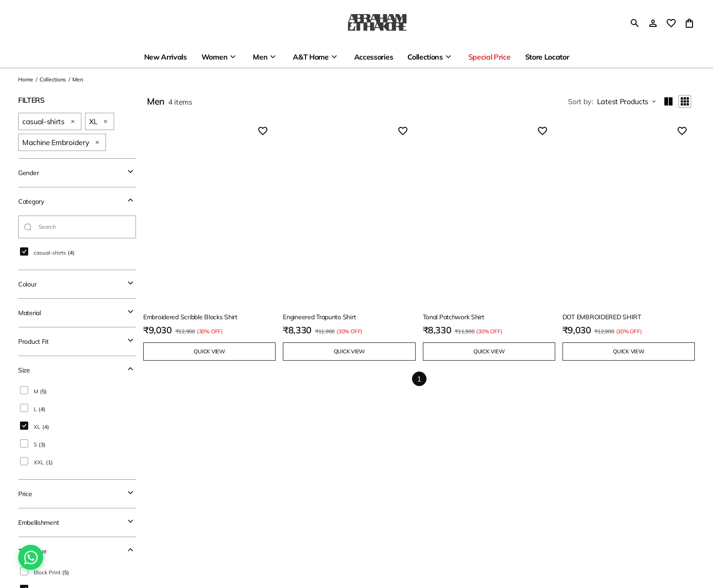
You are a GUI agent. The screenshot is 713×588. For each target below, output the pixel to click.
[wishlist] (671, 23)
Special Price (490, 57)
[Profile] (653, 23)
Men (260, 57)
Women (214, 57)
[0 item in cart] (689, 23)
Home (26, 79)
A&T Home (311, 57)
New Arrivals (166, 57)
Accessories (374, 57)
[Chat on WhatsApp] (31, 557)
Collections (425, 57)
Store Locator (547, 57)
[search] (635, 23)
